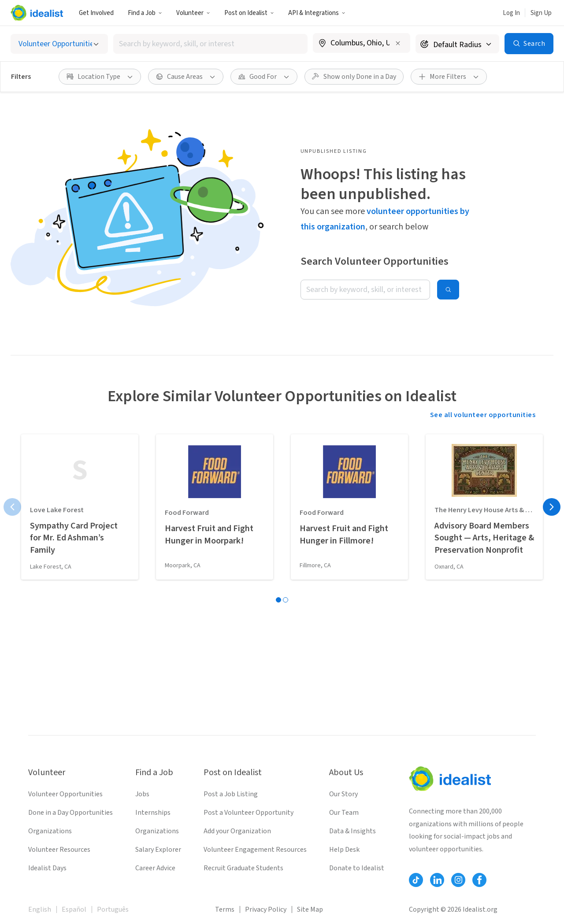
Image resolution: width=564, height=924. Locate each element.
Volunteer (193, 13)
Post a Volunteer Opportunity (249, 813)
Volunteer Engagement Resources (255, 850)
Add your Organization (237, 831)
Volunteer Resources (59, 850)
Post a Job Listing (231, 794)
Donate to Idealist (357, 868)
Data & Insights (352, 831)
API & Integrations (317, 13)
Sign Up (541, 13)
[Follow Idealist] (416, 880)
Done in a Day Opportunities (70, 813)
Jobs (142, 794)
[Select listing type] (59, 44)
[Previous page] (12, 507)
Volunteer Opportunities (65, 794)
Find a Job (145, 13)
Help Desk (344, 850)
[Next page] (552, 507)
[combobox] (211, 44)
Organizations (50, 831)
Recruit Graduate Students (243, 868)
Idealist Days (47, 868)
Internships (153, 813)
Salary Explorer (158, 850)
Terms (225, 909)
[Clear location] (398, 43)
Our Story (343, 794)
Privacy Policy (266, 909)
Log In (511, 13)
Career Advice (155, 868)
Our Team (344, 813)
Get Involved (96, 13)
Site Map (310, 909)
